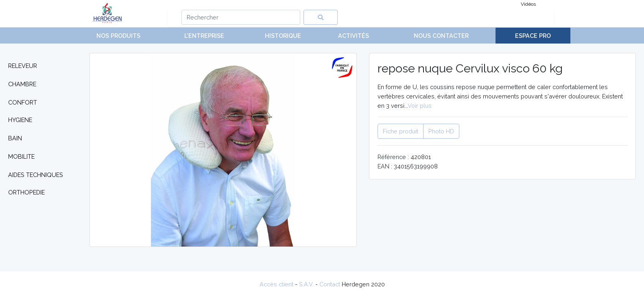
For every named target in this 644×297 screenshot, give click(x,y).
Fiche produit (401, 131)
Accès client (276, 284)
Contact (330, 284)
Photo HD (441, 131)
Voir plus (420, 106)
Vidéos (528, 4)
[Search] (241, 17)
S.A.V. (306, 284)
